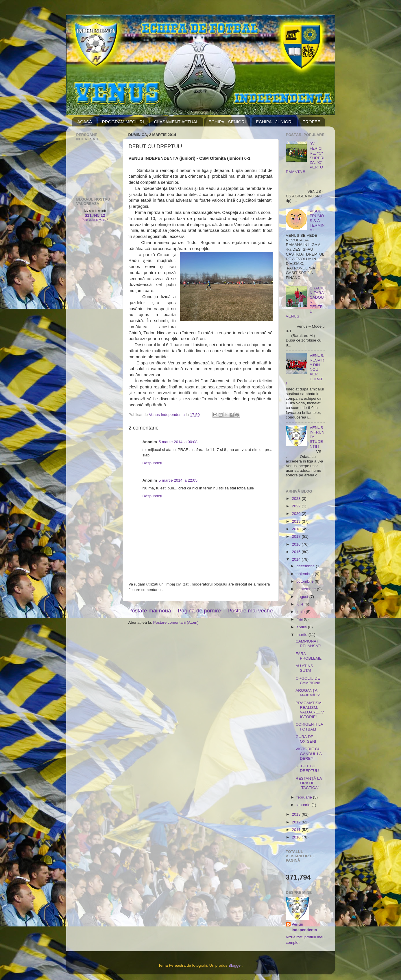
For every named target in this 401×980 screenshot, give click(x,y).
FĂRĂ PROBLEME (308, 656)
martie (303, 635)
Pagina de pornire (199, 611)
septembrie (307, 589)
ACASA (85, 122)
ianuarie (304, 805)
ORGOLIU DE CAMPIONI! (308, 681)
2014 (297, 559)
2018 (297, 529)
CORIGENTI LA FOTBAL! (309, 727)
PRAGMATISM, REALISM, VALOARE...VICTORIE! (310, 710)
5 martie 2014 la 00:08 (178, 442)
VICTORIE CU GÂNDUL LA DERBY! (308, 754)
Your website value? (95, 220)
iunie (301, 612)
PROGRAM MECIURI (123, 122)
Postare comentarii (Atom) (176, 622)
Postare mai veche (250, 611)
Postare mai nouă (150, 611)
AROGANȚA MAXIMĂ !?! (308, 693)
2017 (297, 536)
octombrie (306, 581)
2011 (297, 830)
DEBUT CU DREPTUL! (307, 768)
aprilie (302, 627)
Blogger (235, 965)
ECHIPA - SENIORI (227, 122)
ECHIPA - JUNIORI (274, 122)
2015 (297, 552)
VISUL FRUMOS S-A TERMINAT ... (317, 221)
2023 (297, 499)
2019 (297, 521)
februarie (305, 797)
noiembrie (306, 574)
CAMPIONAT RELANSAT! (308, 644)
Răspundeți (152, 463)
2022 (297, 506)
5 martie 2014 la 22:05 (178, 480)
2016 (297, 544)
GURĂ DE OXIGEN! (306, 739)
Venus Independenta (304, 927)
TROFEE (312, 122)
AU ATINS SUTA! (304, 668)
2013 (297, 814)
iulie (301, 604)
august (303, 597)
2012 (297, 822)
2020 (297, 514)
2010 (297, 837)
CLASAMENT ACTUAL (176, 122)
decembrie (306, 566)
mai (300, 619)
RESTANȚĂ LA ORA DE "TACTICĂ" (309, 783)
